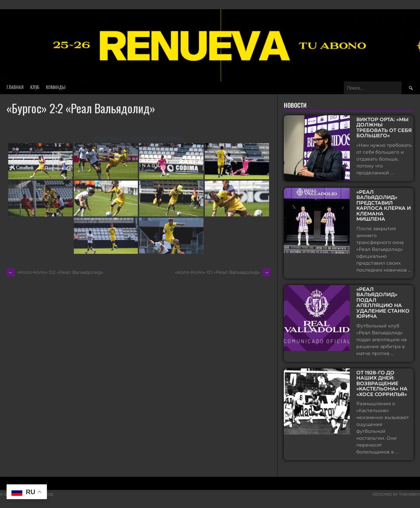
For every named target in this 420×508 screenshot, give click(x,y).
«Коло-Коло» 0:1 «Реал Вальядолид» (223, 272)
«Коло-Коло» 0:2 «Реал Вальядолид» (55, 272)
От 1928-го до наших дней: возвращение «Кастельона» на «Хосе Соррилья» (382, 384)
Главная (15, 87)
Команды (56, 87)
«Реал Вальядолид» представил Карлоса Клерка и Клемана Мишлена (384, 206)
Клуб (35, 87)
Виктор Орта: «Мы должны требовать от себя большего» (384, 128)
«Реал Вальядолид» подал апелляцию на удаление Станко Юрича (383, 303)
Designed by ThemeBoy (396, 494)
